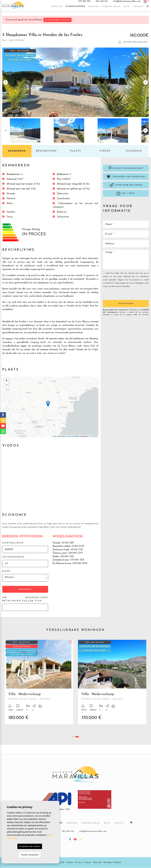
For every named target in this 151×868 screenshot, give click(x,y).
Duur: (7, 571)
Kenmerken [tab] (17, 151)
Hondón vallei (111, 7)
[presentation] (119, 294)
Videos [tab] (105, 151)
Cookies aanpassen (30, 855)
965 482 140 (102, 1)
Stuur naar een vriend (126, 185)
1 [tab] (73, 737)
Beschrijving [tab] (46, 151)
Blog (127, 7)
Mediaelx (117, 863)
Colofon (70, 863)
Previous (5, 83)
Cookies (87, 863)
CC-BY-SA (93, 436)
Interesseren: (14, 557)
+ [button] (6, 381)
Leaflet (54, 436)
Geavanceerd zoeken (57, 20)
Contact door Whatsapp (126, 168)
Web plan (97, 863)
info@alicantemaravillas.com (127, 1)
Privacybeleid (135, 280)
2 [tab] (77, 737)
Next (146, 83)
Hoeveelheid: (13, 543)
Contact (138, 7)
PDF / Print (126, 194)
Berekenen (25, 590)
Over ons (57, 7)
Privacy (79, 863)
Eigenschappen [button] (75, 7)
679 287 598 (84, 1)
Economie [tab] (134, 151)
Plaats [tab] (75, 151)
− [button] (6, 385)
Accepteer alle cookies (30, 846)
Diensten (94, 7)
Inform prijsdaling (133, 42)
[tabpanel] (112, 684)
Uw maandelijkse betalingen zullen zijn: (25, 599)
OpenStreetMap (73, 436)
